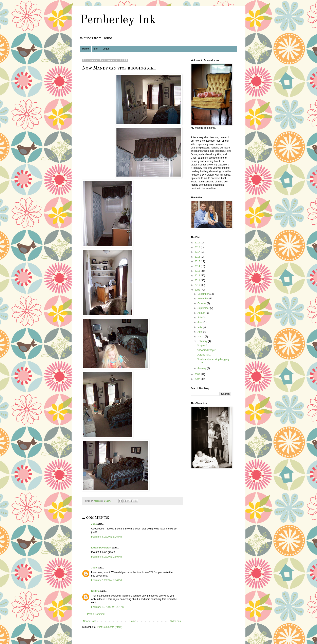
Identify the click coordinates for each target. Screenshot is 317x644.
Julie (94, 524)
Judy (94, 568)
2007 (198, 379)
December (203, 294)
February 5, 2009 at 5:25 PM (106, 537)
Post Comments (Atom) (109, 627)
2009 (198, 290)
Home (86, 49)
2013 (198, 271)
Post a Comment (96, 614)
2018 (198, 247)
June (200, 322)
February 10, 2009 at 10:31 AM (108, 607)
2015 (198, 261)
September (204, 308)
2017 (198, 252)
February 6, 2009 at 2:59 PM (106, 557)
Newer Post (89, 621)
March (201, 337)
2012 (198, 276)
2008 (198, 374)
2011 (198, 280)
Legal (106, 49)
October (202, 303)
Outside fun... (204, 355)
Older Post (176, 621)
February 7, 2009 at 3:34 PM (106, 580)
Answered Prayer (206, 350)
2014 (198, 266)
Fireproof (202, 345)
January (202, 368)
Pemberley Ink (118, 20)
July (200, 318)
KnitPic (95, 591)
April (200, 332)
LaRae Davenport (101, 548)
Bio (96, 49)
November (203, 299)
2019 (198, 243)
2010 (198, 285)
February (203, 341)
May (200, 327)
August (202, 313)
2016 (198, 257)
